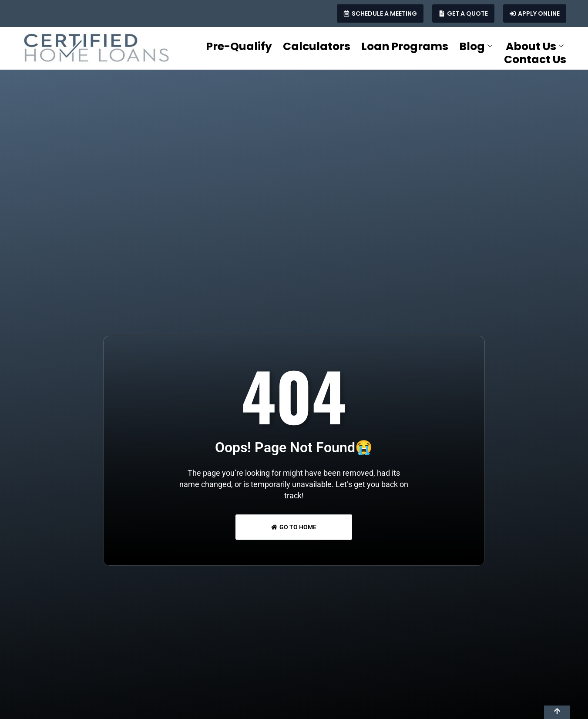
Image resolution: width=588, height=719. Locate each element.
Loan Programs (405, 47)
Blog (476, 47)
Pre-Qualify (239, 47)
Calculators (317, 47)
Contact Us (535, 60)
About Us (535, 47)
